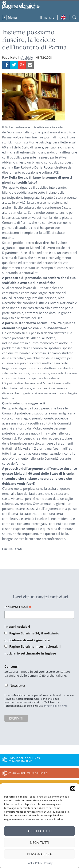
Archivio (27, 57)
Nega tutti (40, 842)
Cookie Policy (34, 863)
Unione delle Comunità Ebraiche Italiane (24, 760)
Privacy (48, 863)
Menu (12, 17)
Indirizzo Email (18, 607)
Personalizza (39, 854)
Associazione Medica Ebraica (28, 773)
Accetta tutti (40, 831)
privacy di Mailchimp (55, 706)
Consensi (11, 666)
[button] (73, 789)
